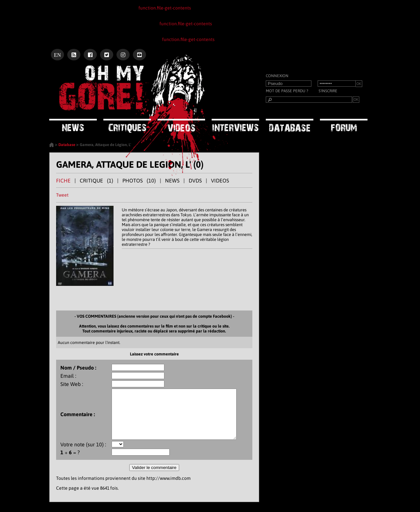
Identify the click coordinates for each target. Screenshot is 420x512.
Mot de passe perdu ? (287, 91)
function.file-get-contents (165, 8)
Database (67, 145)
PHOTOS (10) (139, 181)
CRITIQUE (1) (96, 181)
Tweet (62, 195)
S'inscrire (328, 91)
